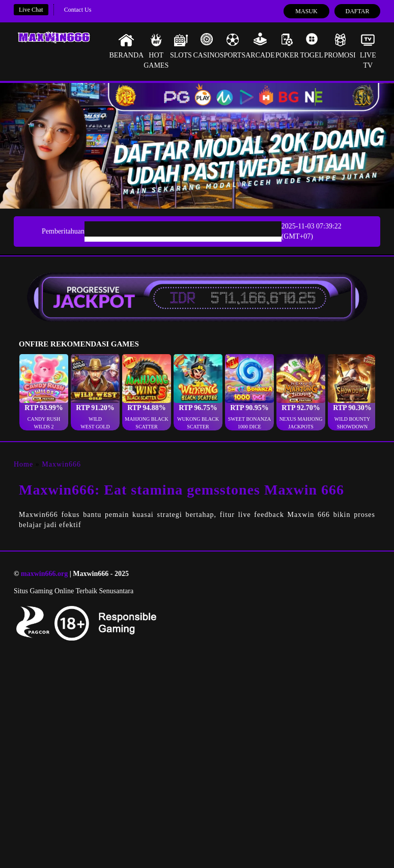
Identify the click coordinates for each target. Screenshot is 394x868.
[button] (44, 392)
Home (23, 464)
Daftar (357, 11)
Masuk (306, 11)
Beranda (127, 46)
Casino (207, 46)
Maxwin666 (61, 464)
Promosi (340, 46)
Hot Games (156, 51)
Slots (181, 46)
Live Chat (31, 10)
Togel (312, 46)
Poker (287, 46)
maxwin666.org (44, 574)
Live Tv (368, 51)
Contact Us (78, 10)
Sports (233, 46)
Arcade (260, 46)
